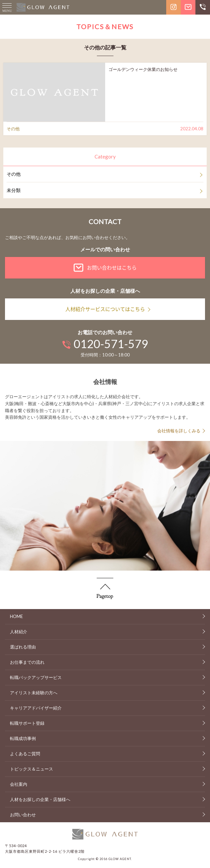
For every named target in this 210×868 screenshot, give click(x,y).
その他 (14, 174)
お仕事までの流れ (27, 662)
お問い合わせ (23, 815)
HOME (16, 616)
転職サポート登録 (27, 723)
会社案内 (19, 784)
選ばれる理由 (23, 647)
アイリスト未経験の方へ (34, 693)
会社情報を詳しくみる (179, 431)
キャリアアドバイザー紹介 (36, 708)
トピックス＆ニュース (32, 769)
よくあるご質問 (25, 754)
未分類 (14, 190)
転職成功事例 (23, 738)
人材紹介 (19, 632)
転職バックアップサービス (36, 677)
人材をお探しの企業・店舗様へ (40, 799)
